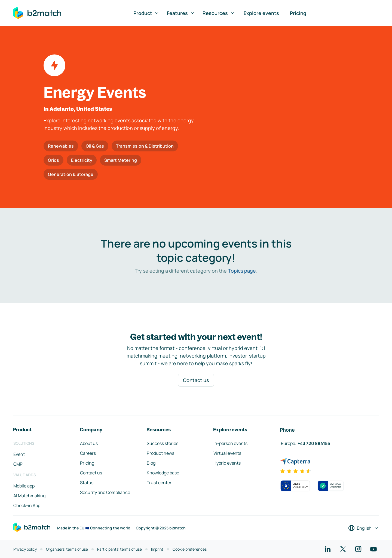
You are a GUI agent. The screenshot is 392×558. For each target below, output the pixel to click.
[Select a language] (363, 528)
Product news (160, 453)
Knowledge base (163, 473)
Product (146, 13)
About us (89, 443)
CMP (18, 464)
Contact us (196, 380)
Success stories (163, 443)
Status (87, 483)
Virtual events (227, 453)
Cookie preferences (190, 549)
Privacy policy (25, 549)
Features (181, 13)
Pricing (298, 13)
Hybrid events (227, 463)
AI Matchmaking (29, 496)
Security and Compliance (105, 492)
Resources (219, 13)
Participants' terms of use (120, 549)
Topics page (242, 271)
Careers (88, 453)
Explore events (261, 13)
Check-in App (27, 505)
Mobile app (24, 486)
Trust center (159, 483)
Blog (151, 463)
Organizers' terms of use (67, 549)
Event (19, 454)
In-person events (230, 443)
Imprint (157, 549)
